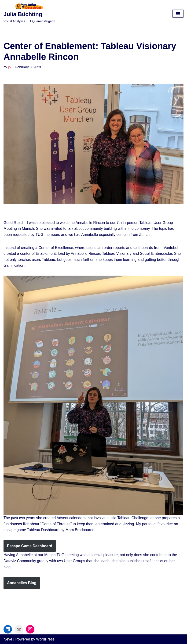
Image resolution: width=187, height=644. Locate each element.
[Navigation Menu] (178, 14)
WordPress (45, 639)
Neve (8, 639)
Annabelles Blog (22, 583)
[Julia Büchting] (29, 13)
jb (9, 67)
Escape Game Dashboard (30, 546)
